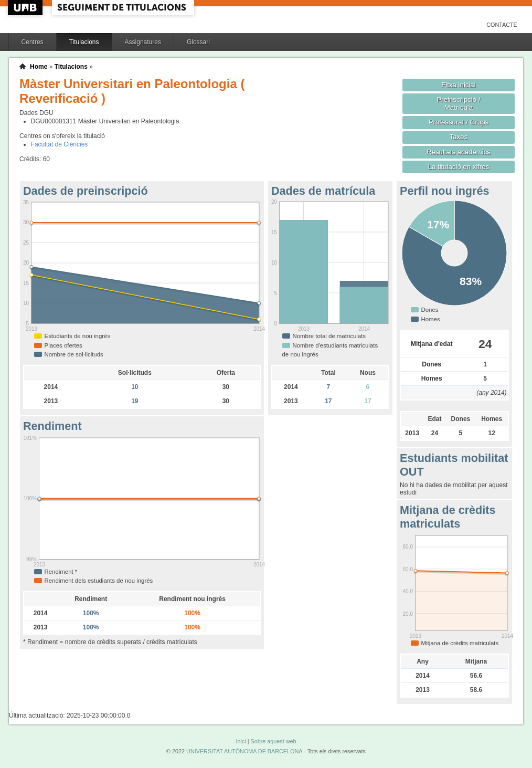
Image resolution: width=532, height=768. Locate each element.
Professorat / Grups (459, 122)
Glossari (198, 42)
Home (39, 67)
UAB (26, 8)
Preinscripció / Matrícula (459, 103)
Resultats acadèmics (459, 152)
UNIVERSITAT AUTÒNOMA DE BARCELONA (244, 751)
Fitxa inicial (458, 85)
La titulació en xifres (459, 167)
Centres (33, 42)
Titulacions (84, 42)
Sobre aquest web (273, 741)
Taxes (459, 137)
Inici (241, 741)
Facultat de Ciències (60, 144)
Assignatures (143, 42)
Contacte (502, 25)
